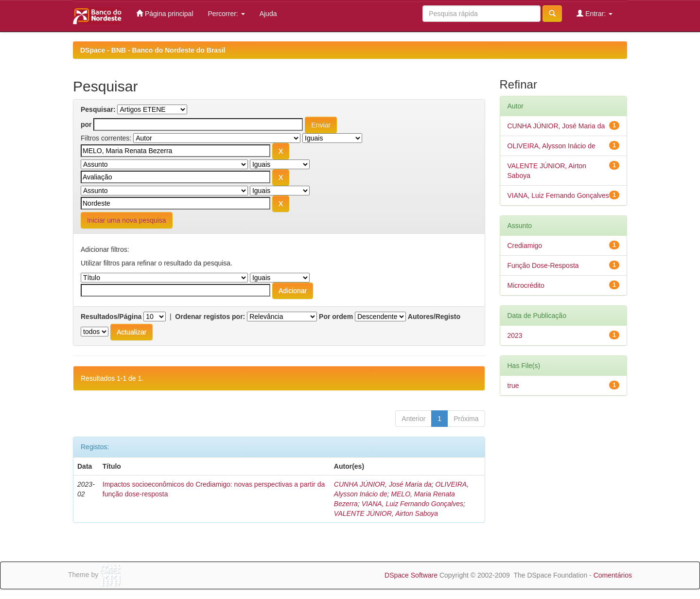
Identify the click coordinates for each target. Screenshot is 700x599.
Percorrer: (227, 14)
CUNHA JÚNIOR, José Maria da (383, 484)
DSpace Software (411, 575)
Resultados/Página (111, 317)
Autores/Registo (434, 317)
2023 (515, 335)
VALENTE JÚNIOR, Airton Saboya (386, 513)
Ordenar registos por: (210, 317)
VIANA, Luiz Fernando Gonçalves (412, 504)
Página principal (165, 13)
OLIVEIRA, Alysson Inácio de (551, 146)
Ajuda (268, 14)
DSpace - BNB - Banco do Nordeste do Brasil (153, 50)
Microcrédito (526, 285)
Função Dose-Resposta (543, 265)
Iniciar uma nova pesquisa (127, 220)
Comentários (613, 575)
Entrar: (595, 13)
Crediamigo (525, 246)
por (86, 124)
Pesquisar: (98, 109)
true (513, 386)
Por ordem (336, 317)
